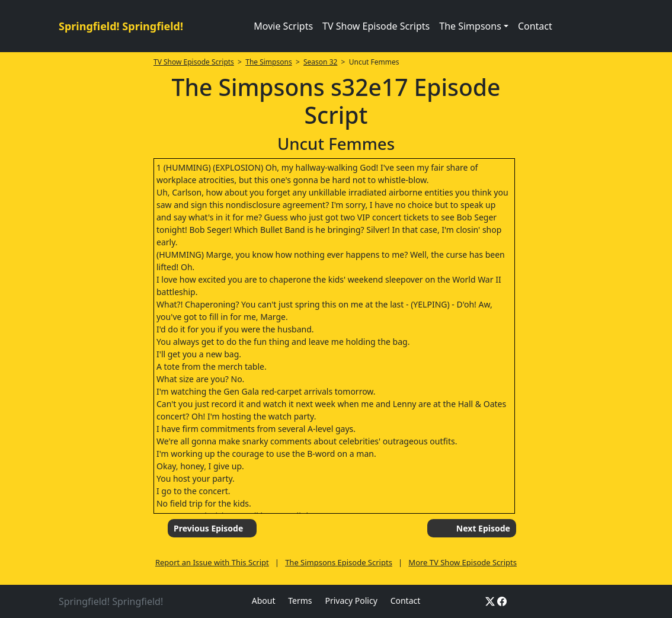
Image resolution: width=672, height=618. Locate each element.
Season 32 (320, 62)
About (264, 601)
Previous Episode (208, 528)
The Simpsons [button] (470, 26)
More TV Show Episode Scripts (463, 562)
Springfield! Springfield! (121, 26)
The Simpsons (268, 62)
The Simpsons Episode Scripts (339, 562)
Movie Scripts (283, 26)
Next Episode (483, 528)
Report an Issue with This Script (212, 562)
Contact (535, 26)
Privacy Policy (351, 601)
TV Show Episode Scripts (376, 26)
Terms (300, 601)
